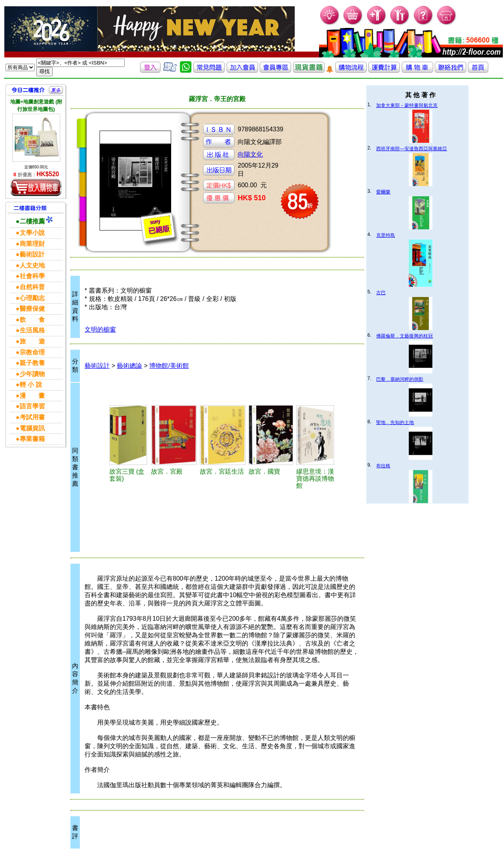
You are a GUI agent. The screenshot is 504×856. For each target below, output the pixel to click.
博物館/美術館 (169, 366)
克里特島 (386, 235)
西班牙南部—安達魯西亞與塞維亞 (412, 149)
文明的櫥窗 (100, 329)
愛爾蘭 (383, 192)
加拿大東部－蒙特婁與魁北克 (407, 105)
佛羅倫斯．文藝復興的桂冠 (404, 336)
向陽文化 (250, 154)
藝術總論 (129, 366)
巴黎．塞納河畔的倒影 (400, 379)
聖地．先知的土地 (395, 422)
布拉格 (383, 466)
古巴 (381, 293)
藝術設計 (97, 366)
